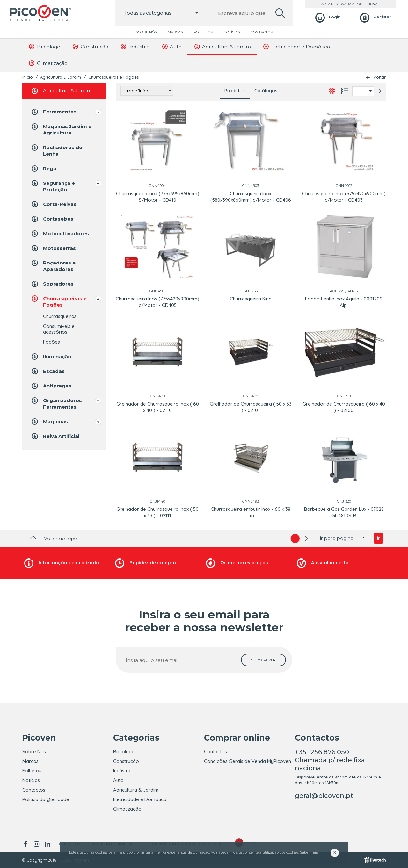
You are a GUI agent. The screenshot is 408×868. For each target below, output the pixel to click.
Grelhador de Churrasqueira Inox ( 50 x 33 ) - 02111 (157, 512)
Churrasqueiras (60, 316)
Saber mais (309, 852)
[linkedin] (47, 844)
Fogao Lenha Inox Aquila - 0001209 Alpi (344, 302)
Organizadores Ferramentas (56, 403)
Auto (171, 47)
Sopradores (52, 284)
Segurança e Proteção (53, 186)
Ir (379, 538)
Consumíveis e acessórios (59, 329)
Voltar (379, 77)
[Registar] (374, 17)
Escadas (47, 371)
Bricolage (44, 47)
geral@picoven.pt (324, 796)
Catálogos (266, 91)
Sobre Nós (146, 32)
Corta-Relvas (53, 204)
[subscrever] (263, 660)
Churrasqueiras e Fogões (113, 77)
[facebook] (27, 844)
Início (28, 77)
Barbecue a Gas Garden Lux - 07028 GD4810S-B (344, 512)
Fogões (51, 342)
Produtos (235, 91)
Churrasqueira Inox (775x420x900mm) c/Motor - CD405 (157, 302)
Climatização (48, 63)
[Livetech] (375, 860)
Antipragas (51, 386)
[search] (280, 13)
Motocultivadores (60, 234)
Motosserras (53, 248)
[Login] (327, 17)
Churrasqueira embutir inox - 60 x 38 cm (251, 512)
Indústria (135, 47)
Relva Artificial (55, 436)
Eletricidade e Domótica (296, 47)
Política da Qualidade (46, 799)
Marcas (175, 32)
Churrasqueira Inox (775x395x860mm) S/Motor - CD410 (158, 197)
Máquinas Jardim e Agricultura (61, 129)
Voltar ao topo (53, 538)
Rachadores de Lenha (56, 150)
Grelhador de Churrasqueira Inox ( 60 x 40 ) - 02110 (158, 407)
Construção (90, 47)
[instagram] (36, 844)
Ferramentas (53, 112)
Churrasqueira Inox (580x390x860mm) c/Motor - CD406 (251, 197)
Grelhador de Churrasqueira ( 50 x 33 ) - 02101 (251, 407)
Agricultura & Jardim (222, 47)
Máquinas (49, 422)
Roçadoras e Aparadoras (53, 266)
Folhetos (203, 32)
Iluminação (51, 357)
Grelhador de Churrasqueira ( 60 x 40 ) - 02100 (344, 407)
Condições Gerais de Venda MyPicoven (248, 761)
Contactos (262, 32)
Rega (43, 169)
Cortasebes (52, 219)
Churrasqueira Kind (251, 299)
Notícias (232, 32)
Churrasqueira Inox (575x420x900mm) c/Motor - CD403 (344, 197)
